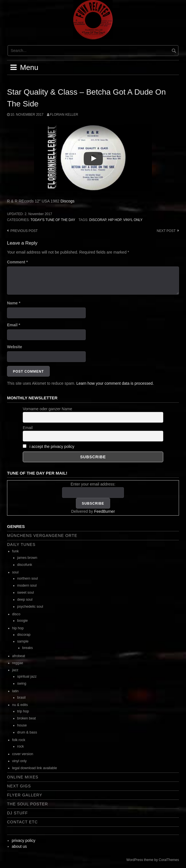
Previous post (24, 231)
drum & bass (27, 732)
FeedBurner (105, 511)
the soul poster (28, 804)
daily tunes (21, 545)
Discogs (67, 201)
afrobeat (19, 656)
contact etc (22, 822)
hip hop (115, 220)
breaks (28, 648)
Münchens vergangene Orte (42, 536)
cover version (23, 754)
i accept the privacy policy (52, 446)
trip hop (23, 711)
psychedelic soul (30, 607)
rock (21, 746)
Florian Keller (64, 115)
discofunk (25, 565)
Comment (17, 262)
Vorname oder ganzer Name (47, 409)
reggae (18, 663)
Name (14, 303)
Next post (166, 231)
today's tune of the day (53, 220)
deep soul (25, 600)
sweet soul (26, 593)
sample (23, 641)
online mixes (23, 777)
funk (15, 551)
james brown (27, 558)
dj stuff (17, 813)
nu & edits (20, 705)
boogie (22, 621)
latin (15, 691)
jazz (15, 670)
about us (19, 846)
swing (22, 684)
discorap (98, 220)
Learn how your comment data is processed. (115, 383)
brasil (21, 698)
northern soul (28, 578)
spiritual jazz (27, 676)
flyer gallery (25, 795)
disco (16, 614)
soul (15, 572)
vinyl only (133, 220)
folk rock (19, 740)
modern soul (27, 585)
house (22, 725)
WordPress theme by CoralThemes (153, 860)
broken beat (27, 718)
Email (14, 325)
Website (14, 347)
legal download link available (35, 768)
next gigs (19, 786)
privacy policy (24, 840)
